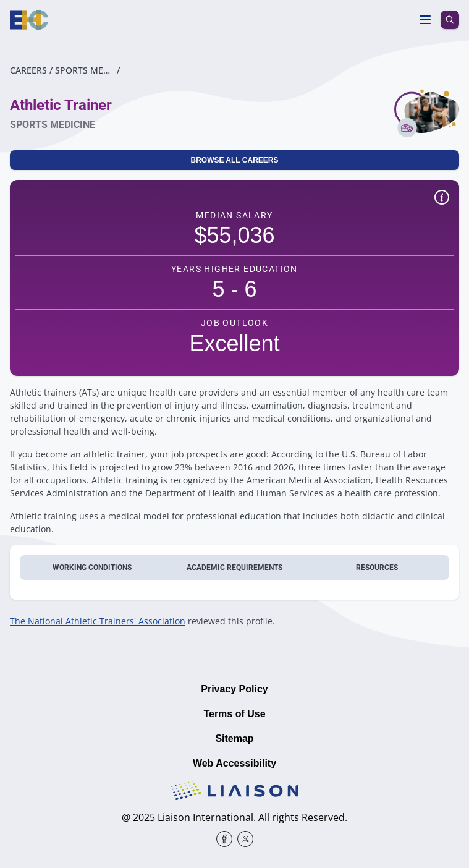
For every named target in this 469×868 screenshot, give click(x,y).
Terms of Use (234, 714)
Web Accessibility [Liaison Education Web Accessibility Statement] (234, 763)
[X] (245, 839)
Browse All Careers (234, 160)
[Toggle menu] (425, 20)
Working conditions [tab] (92, 568)
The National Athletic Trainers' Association (98, 621)
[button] (442, 199)
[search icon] (450, 20)
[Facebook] (224, 839)
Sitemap (234, 738)
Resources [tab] (377, 568)
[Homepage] (29, 20)
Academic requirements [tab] (234, 568)
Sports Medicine (85, 70)
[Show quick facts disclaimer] (442, 197)
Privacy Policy (234, 689)
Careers (28, 70)
